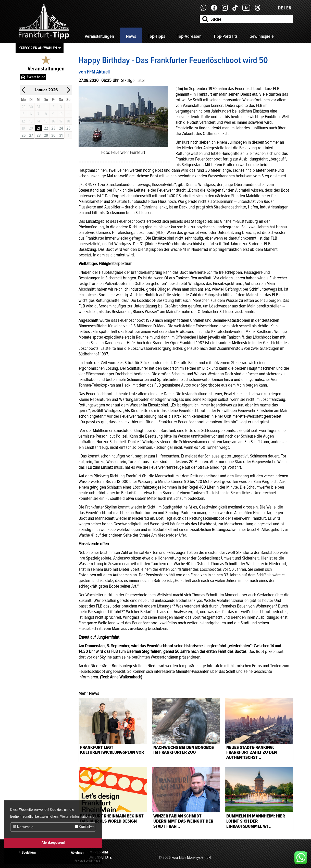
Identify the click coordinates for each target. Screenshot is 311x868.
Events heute (36, 77)
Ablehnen (78, 853)
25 (68, 128)
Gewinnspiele (262, 36)
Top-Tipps (157, 36)
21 (38, 128)
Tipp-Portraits (226, 36)
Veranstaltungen (99, 36)
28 (39, 135)
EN (289, 8)
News (131, 36)
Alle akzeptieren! (53, 843)
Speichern (29, 853)
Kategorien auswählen (38, 48)
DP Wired (95, 861)
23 (53, 128)
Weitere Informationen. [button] (77, 816)
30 (53, 135)
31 (61, 135)
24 (61, 128)
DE (280, 8)
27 (31, 135)
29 (46, 135)
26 (23, 135)
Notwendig (23, 827)
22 (46, 128)
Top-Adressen (189, 36)
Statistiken (85, 827)
